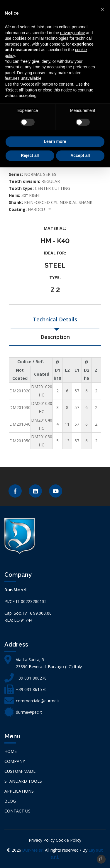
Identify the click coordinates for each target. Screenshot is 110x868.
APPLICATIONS (19, 791)
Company (15, 761)
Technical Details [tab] (55, 319)
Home (11, 751)
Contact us (17, 811)
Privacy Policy (42, 840)
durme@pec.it (29, 712)
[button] (102, 9)
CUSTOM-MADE (20, 771)
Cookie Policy (68, 840)
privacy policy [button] (72, 33)
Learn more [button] (55, 141)
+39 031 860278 (31, 678)
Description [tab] (55, 337)
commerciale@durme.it (38, 701)
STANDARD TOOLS (23, 781)
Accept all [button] (80, 155)
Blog (10, 801)
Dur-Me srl (33, 850)
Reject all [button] (30, 155)
